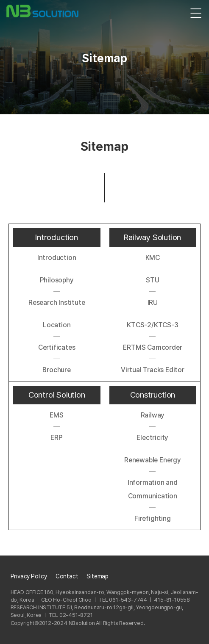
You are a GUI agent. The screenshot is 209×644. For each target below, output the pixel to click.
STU (152, 280)
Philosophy (57, 280)
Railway (153, 415)
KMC (153, 258)
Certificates (57, 347)
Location (57, 325)
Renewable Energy (153, 460)
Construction (153, 395)
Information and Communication (153, 489)
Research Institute (57, 303)
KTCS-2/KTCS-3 (152, 325)
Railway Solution (152, 237)
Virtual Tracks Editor (153, 370)
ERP (56, 438)
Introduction (57, 237)
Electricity (152, 438)
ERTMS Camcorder (152, 347)
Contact (67, 576)
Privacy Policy (29, 576)
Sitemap (98, 576)
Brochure (56, 370)
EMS (56, 415)
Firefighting (153, 518)
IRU (153, 303)
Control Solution (57, 395)
